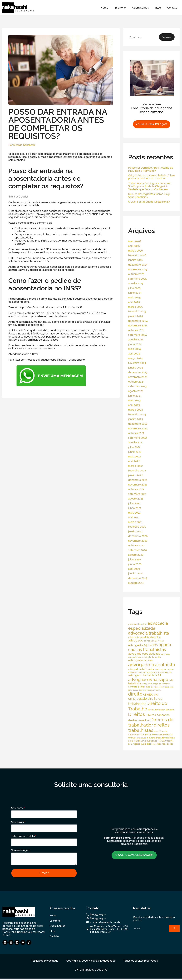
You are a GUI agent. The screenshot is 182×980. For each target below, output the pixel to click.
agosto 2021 (136, 499)
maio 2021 (134, 513)
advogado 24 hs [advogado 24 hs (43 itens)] (139, 645)
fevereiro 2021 (137, 527)
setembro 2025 (137, 279)
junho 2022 (135, 452)
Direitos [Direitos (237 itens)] (137, 714)
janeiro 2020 (136, 573)
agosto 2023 (136, 391)
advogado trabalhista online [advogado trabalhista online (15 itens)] (159, 672)
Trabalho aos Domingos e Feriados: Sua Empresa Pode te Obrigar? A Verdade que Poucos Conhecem (149, 186)
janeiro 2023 (135, 419)
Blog (158, 8)
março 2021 (135, 522)
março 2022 (135, 466)
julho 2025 (134, 288)
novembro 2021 (138, 485)
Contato (172, 8)
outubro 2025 (136, 274)
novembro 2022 (138, 428)
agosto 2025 (136, 283)
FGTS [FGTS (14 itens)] (142, 735)
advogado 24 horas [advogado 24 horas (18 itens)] (154, 641)
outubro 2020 (136, 545)
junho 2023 (135, 396)
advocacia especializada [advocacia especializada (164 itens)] (148, 626)
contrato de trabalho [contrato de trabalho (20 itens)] (139, 687)
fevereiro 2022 (137, 471)
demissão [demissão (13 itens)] (155, 687)
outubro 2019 (136, 583)
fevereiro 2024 (137, 363)
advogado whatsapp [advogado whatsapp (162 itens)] (148, 679)
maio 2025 (134, 297)
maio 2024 (135, 349)
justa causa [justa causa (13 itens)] (141, 738)
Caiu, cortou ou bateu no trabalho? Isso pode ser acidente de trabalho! (152, 177)
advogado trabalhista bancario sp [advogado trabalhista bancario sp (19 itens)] (146, 669)
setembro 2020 (138, 550)
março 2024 (135, 358)
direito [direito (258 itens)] (135, 694)
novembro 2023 (138, 377)
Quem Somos (140, 8)
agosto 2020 (136, 555)
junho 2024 (135, 344)
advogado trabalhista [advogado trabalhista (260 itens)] (152, 665)
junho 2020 (135, 564)
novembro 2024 (138, 326)
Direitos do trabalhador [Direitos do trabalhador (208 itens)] (151, 722)
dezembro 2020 (138, 536)
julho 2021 (134, 503)
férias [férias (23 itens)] (148, 735)
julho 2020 (134, 559)
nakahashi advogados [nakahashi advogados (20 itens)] (146, 741)
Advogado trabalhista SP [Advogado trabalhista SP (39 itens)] (145, 675)
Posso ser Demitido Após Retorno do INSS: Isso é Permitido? (151, 169)
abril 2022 (134, 461)
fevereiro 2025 (137, 311)
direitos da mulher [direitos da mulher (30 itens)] (139, 720)
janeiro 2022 (135, 475)
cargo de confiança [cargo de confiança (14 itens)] (162, 684)
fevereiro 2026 (137, 255)
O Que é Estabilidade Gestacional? (149, 202)
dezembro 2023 (138, 372)
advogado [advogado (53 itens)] (136, 640)
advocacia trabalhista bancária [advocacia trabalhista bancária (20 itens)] (144, 637)
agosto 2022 (136, 442)
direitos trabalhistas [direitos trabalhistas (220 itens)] (149, 728)
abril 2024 (134, 354)
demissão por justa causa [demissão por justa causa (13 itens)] (150, 690)
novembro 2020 (138, 541)
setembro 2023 (137, 386)
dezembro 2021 (138, 480)
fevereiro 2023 (137, 414)
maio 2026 (135, 241)
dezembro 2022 (138, 424)
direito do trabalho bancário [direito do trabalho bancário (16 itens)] (161, 710)
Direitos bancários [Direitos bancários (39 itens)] (158, 715)
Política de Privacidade (45, 962)
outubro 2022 (136, 433)
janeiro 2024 (136, 368)
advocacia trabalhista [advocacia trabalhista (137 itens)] (149, 633)
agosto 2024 (136, 340)
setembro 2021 (137, 494)
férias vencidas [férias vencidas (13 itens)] (159, 735)
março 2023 (135, 410)
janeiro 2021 (135, 531)
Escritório (120, 8)
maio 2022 (134, 457)
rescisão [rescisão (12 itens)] (161, 741)
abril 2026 (134, 246)
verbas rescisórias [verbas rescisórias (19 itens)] (164, 744)
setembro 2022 (137, 438)
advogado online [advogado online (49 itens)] (140, 660)
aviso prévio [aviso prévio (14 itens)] (147, 684)
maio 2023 (134, 400)
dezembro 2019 (138, 578)
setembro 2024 (138, 335)
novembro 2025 (138, 269)
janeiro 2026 (136, 260)
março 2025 (135, 307)
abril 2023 (134, 405)
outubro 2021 (136, 489)
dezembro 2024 (138, 321)
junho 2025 (135, 293)
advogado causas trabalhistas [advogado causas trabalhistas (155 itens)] (150, 647)
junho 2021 (135, 508)
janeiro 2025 (135, 316)
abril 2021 (134, 517)
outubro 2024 (136, 330)
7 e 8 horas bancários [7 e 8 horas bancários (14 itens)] (138, 624)
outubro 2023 (136, 382)
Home (104, 8)
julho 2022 (134, 447)
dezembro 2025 (138, 265)
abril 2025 (134, 302)
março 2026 (135, 251)
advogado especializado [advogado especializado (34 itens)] (144, 654)
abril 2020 (134, 569)
